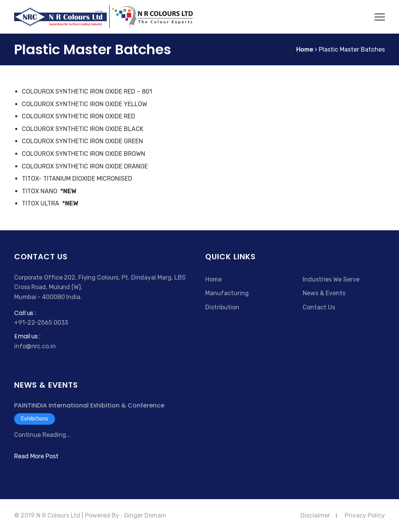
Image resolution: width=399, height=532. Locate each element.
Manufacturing (227, 293)
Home (213, 279)
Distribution (222, 307)
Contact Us (319, 307)
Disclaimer (315, 515)
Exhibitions (35, 419)
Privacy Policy (365, 515)
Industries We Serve (331, 279)
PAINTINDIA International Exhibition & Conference (89, 405)
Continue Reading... (42, 435)
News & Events (324, 293)
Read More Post (36, 456)
